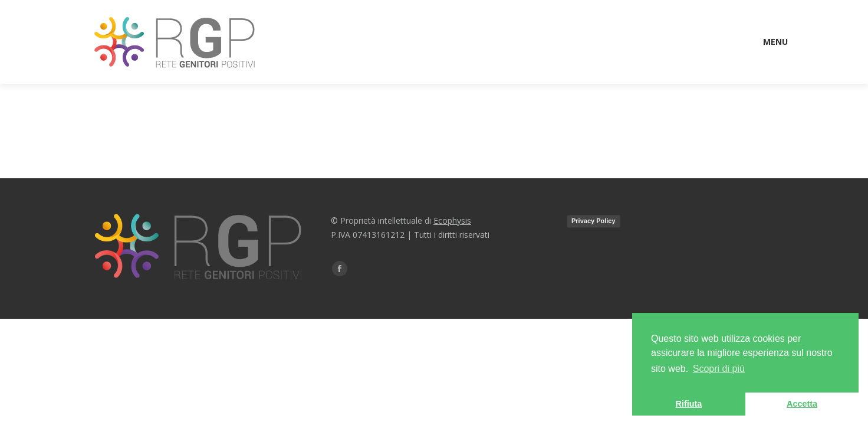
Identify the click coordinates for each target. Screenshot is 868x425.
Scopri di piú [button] (719, 369)
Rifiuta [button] (689, 404)
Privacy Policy (594, 221)
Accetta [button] (802, 404)
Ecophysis (452, 220)
